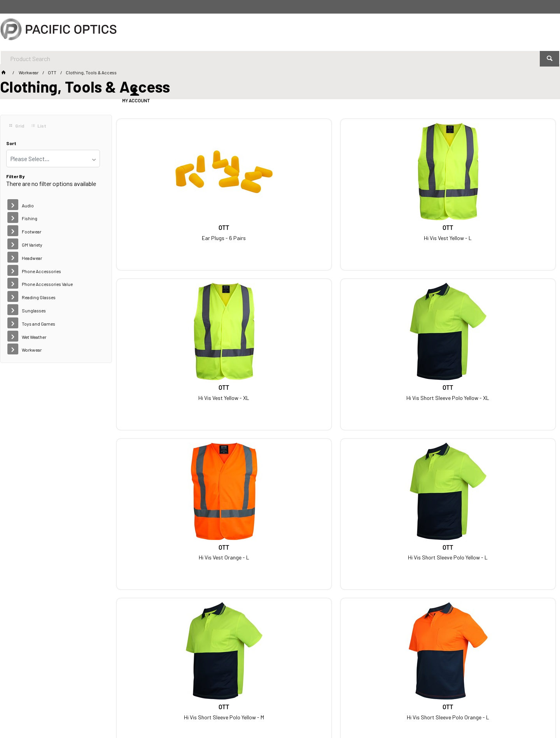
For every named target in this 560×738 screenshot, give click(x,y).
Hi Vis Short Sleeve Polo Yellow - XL (504, 231)
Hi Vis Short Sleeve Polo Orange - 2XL (280, 547)
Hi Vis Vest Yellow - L (280, 231)
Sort (11, 143)
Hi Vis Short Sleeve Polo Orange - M (392, 547)
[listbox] (53, 159)
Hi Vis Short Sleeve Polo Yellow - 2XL (504, 547)
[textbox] (259, 31)
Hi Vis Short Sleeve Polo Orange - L (504, 389)
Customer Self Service (116, 711)
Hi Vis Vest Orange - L (168, 389)
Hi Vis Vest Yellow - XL (392, 231)
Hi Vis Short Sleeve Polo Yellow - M (392, 389)
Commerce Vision (169, 711)
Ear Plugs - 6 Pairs (168, 231)
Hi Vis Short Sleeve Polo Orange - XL (168, 547)
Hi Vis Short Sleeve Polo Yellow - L (280, 389)
